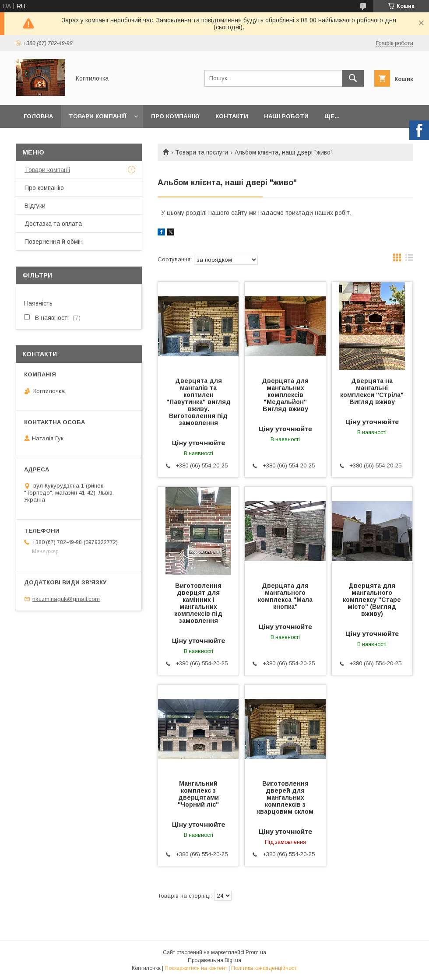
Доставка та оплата (53, 224)
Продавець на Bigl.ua (214, 960)
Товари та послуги (202, 152)
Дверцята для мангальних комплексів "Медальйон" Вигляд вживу (285, 395)
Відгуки (35, 206)
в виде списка (409, 260)
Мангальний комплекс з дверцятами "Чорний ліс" (198, 794)
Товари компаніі (47, 170)
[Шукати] (353, 78)
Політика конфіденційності (264, 968)
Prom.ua (256, 952)
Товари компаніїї (98, 116)
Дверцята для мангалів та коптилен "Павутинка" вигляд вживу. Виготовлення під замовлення (199, 402)
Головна (38, 116)
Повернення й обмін (54, 242)
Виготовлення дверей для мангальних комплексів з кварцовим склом (285, 797)
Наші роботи (286, 116)
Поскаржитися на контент (196, 968)
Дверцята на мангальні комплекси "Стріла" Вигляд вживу (372, 391)
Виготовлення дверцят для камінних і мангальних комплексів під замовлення (198, 603)
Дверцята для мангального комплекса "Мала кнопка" (285, 596)
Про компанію (175, 116)
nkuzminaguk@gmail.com (66, 599)
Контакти (232, 116)
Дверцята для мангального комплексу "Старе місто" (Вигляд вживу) (372, 600)
